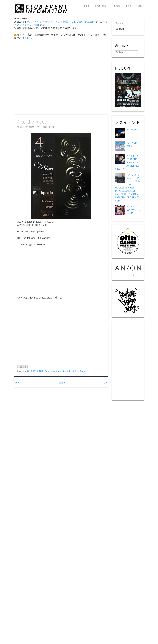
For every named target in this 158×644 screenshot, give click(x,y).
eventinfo (57, 371)
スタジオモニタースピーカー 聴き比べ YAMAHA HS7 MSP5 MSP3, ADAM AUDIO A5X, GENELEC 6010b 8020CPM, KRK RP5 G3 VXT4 (128, 188)
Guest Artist (68, 371)
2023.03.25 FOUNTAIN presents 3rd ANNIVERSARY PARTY (128, 163)
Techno (84, 371)
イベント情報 (61, 22)
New (17, 383)
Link (139, 6)
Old (106, 383)
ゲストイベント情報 (38, 22)
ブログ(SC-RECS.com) (83, 22)
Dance (48, 371)
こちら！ (29, 38)
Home (86, 6)
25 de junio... (133, 130)
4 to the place (32, 122)
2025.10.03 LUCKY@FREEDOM (133, 210)
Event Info (101, 6)
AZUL (41, 371)
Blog (129, 6)
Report (116, 6)
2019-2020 (32, 371)
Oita (77, 371)
